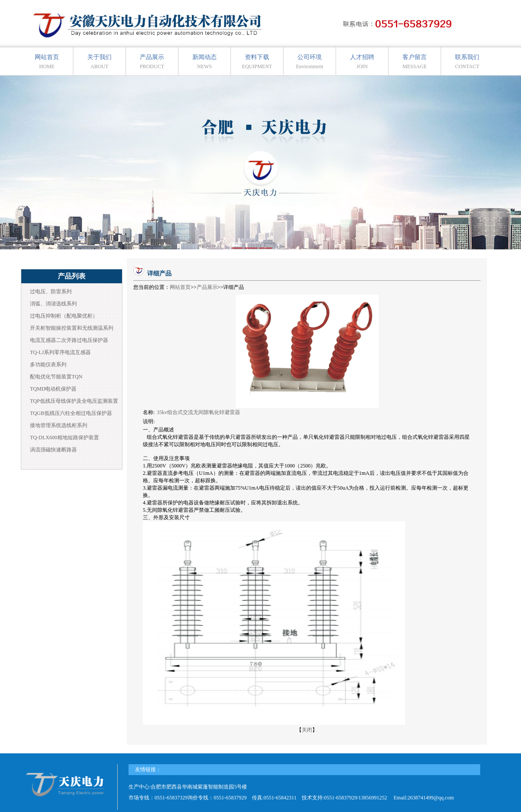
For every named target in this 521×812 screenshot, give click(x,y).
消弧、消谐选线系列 (53, 304)
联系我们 (467, 62)
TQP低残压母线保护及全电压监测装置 (74, 401)
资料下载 (257, 62)
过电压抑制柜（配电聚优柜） (64, 316)
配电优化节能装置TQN (56, 377)
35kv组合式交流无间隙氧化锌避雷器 (199, 412)
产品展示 (152, 62)
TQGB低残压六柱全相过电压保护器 (71, 413)
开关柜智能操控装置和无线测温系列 (72, 328)
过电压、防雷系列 (51, 292)
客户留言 (415, 62)
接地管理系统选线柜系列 (59, 425)
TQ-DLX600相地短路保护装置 (64, 437)
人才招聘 (362, 62)
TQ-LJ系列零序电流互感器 (60, 352)
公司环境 (310, 62)
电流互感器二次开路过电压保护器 (69, 340)
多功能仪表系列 (48, 365)
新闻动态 (204, 62)
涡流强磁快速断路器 (53, 450)
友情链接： (148, 769)
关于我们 (99, 62)
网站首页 (47, 62)
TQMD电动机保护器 (53, 389)
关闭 (307, 730)
